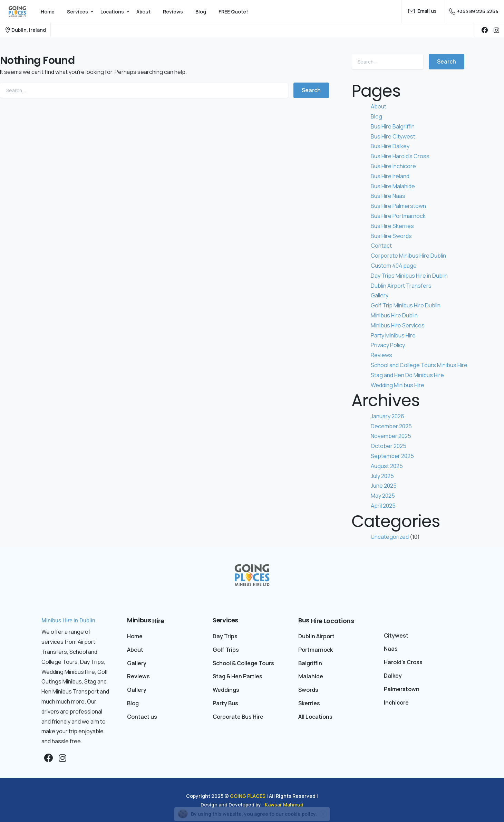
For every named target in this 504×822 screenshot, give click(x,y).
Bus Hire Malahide (393, 186)
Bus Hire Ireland (390, 176)
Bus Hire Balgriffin (393, 126)
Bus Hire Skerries (392, 226)
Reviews (381, 355)
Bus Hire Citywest (393, 136)
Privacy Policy (388, 345)
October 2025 (389, 446)
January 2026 (387, 416)
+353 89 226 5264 (474, 11)
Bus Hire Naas (388, 196)
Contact (381, 246)
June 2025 (384, 486)
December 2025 (391, 426)
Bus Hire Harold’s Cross (400, 156)
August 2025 (387, 466)
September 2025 (392, 456)
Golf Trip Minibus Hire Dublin (406, 305)
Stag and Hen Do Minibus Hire (407, 375)
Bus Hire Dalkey (390, 146)
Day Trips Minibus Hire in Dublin (409, 276)
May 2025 (383, 496)
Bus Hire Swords (391, 236)
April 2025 (383, 506)
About (379, 106)
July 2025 (382, 476)
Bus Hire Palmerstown (398, 206)
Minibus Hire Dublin (394, 315)
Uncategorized (390, 537)
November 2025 (391, 436)
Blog (376, 116)
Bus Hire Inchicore (393, 166)
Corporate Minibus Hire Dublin (408, 256)
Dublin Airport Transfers (401, 286)
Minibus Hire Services (398, 325)
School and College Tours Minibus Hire (419, 365)
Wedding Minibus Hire (398, 385)
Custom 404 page (394, 266)
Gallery (380, 295)
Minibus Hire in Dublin (68, 620)
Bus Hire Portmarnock (398, 216)
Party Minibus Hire (393, 335)
